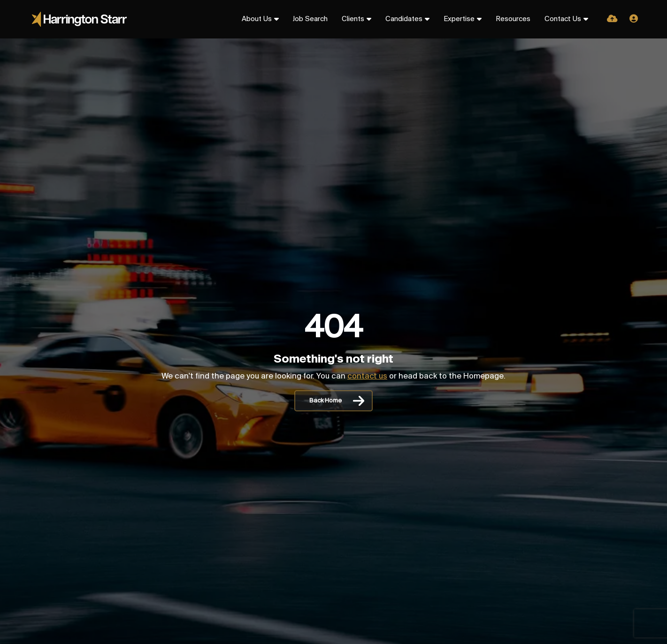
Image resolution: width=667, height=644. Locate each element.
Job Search (310, 19)
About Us (257, 19)
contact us (367, 376)
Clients (353, 19)
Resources (513, 19)
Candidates (404, 19)
